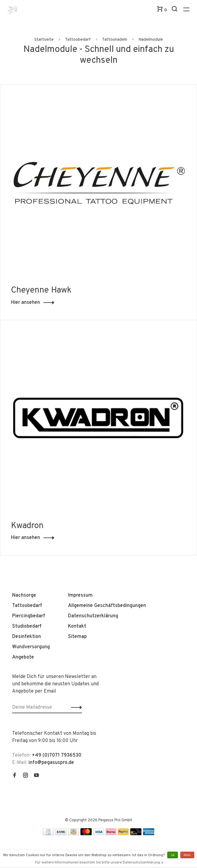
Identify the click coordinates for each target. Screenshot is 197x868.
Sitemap (77, 637)
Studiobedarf (27, 626)
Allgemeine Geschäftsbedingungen (107, 606)
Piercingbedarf (29, 616)
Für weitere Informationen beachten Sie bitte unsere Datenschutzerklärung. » (99, 863)
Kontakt (77, 626)
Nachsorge (24, 595)
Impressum (80, 595)
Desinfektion (27, 637)
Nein (187, 855)
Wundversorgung (31, 647)
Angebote (23, 657)
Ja (173, 855)
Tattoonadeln (115, 40)
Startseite (44, 40)
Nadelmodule (151, 40)
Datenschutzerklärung (93, 616)
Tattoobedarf (78, 40)
